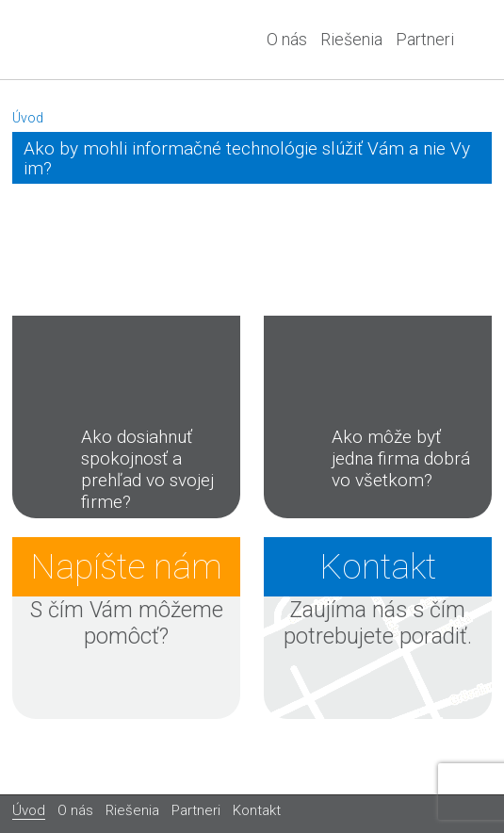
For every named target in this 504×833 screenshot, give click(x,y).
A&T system (83, 40)
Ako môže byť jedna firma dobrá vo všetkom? (373, 458)
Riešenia (351, 39)
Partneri (425, 39)
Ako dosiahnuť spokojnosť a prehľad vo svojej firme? (119, 469)
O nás (287, 39)
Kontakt (257, 810)
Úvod (28, 118)
